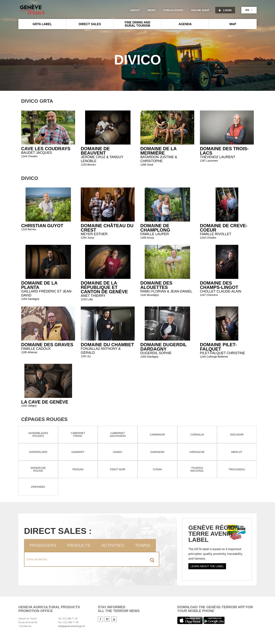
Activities (113, 545)
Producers (43, 545)
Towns (143, 545)
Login (225, 10)
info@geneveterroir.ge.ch (71, 626)
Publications (173, 10)
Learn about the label (207, 566)
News (151, 10)
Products (79, 545)
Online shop (200, 10)
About (135, 10)
